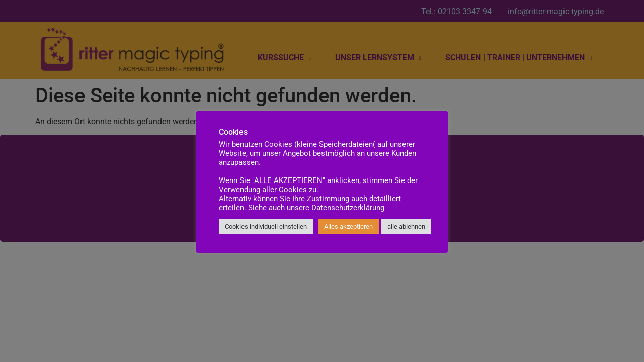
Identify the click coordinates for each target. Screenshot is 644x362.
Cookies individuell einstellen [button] (266, 227)
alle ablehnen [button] (406, 227)
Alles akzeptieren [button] (348, 227)
